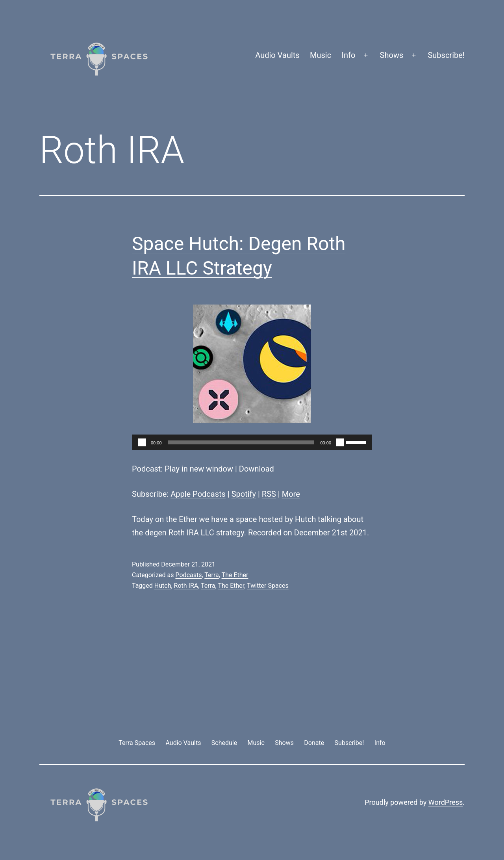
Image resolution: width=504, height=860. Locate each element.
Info (349, 55)
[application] (252, 442)
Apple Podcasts (198, 494)
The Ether (235, 575)
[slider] (241, 442)
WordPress (446, 802)
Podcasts (188, 575)
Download (257, 469)
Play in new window (199, 469)
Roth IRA (186, 586)
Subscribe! (446, 55)
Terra (212, 575)
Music (321, 55)
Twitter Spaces (268, 586)
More (291, 494)
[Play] (142, 442)
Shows (392, 55)
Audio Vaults (277, 55)
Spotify (244, 494)
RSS (269, 494)
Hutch (163, 586)
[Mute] (340, 442)
